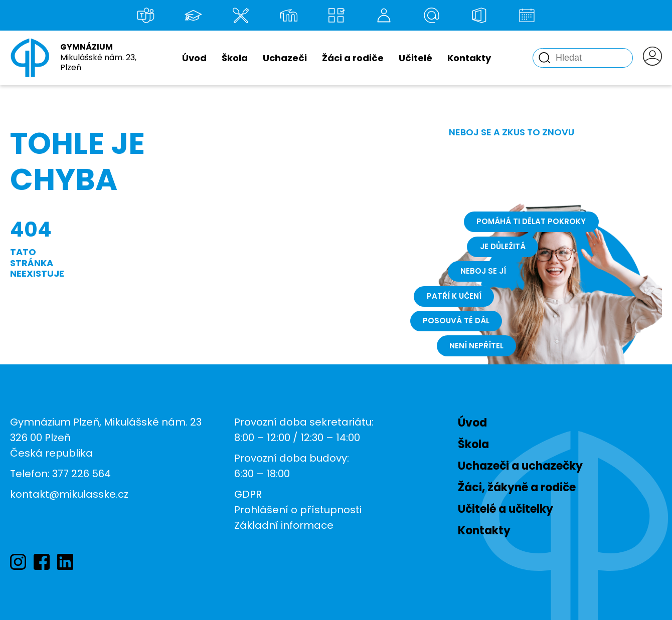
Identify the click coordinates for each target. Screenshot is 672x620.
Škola (235, 58)
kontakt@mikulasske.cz (69, 494)
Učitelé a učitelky (506, 509)
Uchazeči (285, 58)
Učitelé (415, 58)
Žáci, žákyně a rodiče (517, 487)
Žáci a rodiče (353, 58)
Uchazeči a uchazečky (520, 466)
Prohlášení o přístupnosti (298, 510)
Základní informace (284, 525)
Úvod (194, 58)
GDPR (248, 494)
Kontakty (469, 58)
